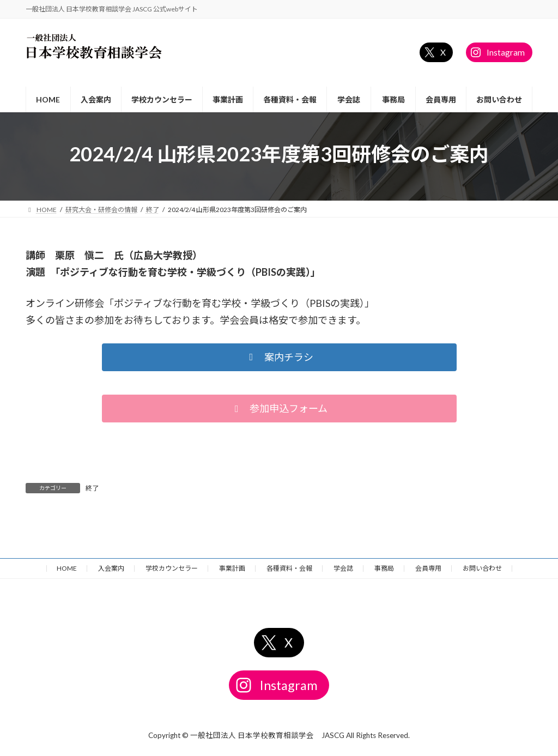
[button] (279, 357)
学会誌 (343, 568)
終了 (92, 488)
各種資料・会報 (289, 568)
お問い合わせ (482, 568)
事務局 (384, 568)
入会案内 (111, 568)
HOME (67, 568)
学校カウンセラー (172, 568)
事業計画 (232, 568)
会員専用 (428, 568)
